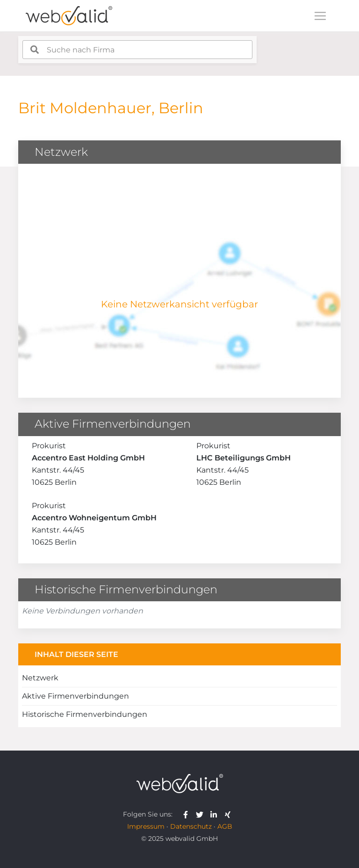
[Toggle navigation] (320, 16)
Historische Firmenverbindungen (85, 714)
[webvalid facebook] (188, 814)
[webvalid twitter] (202, 814)
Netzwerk (40, 678)
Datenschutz (191, 826)
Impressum (146, 826)
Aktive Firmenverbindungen (75, 696)
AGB (225, 826)
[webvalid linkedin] (216, 814)
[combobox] (137, 50)
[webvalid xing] (229, 814)
